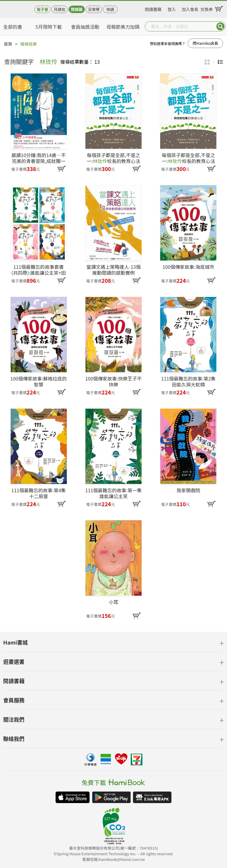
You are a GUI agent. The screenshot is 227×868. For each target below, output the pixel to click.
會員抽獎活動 (85, 27)
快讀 (110, 9)
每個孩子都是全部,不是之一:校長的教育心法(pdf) (113, 158)
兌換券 (207, 8)
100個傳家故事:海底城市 (188, 267)
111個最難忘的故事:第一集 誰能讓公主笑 (113, 493)
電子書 (42, 9)
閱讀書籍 (153, 8)
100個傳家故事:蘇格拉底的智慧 (39, 381)
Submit (220, 26)
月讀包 (60, 9)
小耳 (113, 602)
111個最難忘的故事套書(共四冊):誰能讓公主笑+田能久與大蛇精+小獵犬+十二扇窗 (38, 270)
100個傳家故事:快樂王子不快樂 (113, 381)
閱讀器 (77, 9)
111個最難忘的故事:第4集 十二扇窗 (39, 493)
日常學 (94, 9)
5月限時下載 (49, 27)
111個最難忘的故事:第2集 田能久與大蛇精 (188, 381)
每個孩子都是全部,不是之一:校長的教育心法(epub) (188, 158)
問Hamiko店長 (205, 43)
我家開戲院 (188, 490)
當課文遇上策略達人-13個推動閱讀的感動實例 (113, 270)
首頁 (8, 44)
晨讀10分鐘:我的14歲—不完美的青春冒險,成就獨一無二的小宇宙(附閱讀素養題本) (39, 158)
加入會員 (190, 8)
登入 (172, 8)
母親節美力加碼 (123, 27)
